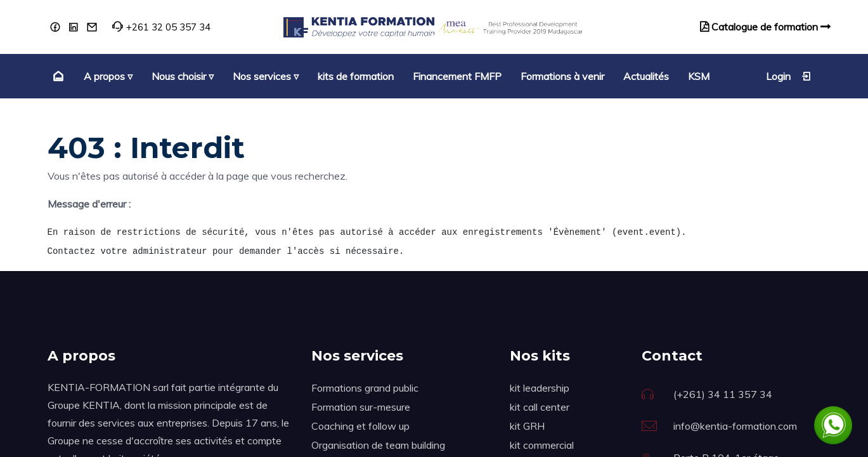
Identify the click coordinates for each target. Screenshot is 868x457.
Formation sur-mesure (361, 407)
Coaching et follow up (360, 426)
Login (789, 76)
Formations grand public (365, 388)
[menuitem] (57, 76)
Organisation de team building (378, 445)
